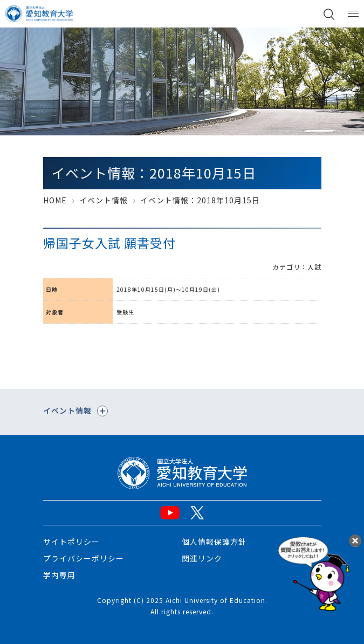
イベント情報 (104, 200)
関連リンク (202, 558)
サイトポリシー (71, 542)
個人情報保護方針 (214, 542)
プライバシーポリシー (84, 558)
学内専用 (59, 575)
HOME (55, 200)
